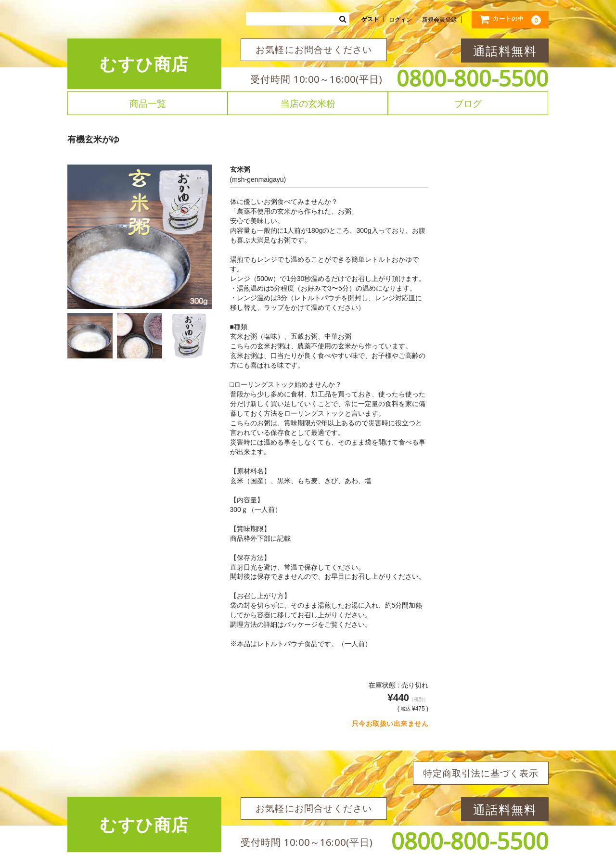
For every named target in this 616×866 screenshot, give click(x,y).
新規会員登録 (439, 20)
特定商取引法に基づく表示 (481, 773)
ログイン (400, 20)
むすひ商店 (144, 64)
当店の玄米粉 (308, 103)
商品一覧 (148, 103)
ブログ (468, 103)
